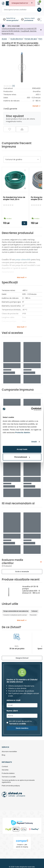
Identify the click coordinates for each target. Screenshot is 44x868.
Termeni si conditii (9, 777)
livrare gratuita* (12, 20)
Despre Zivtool (22, 658)
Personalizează (22, 457)
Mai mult (21, 277)
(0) (14, 86)
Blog (3, 755)
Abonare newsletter (9, 752)
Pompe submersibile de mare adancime (16, 611)
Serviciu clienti (30, 18)
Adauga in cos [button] (24, 223)
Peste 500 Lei (11, 18)
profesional (29, 20)
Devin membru (22, 728)
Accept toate (22, 449)
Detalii (34, 442)
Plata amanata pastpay (11, 786)
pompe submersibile (23, 260)
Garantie (5, 770)
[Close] (32, 3)
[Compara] (22, 129)
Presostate (33, 615)
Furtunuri (34, 611)
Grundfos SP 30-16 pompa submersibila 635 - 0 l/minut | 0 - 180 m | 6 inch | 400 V (31, 591)
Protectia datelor (8, 773)
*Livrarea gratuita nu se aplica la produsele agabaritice (18, 781)
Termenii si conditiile (17, 724)
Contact (5, 767)
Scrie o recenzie (22, 572)
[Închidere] (41, 30)
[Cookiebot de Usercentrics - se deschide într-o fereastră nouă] (31, 409)
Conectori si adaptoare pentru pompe (15, 615)
